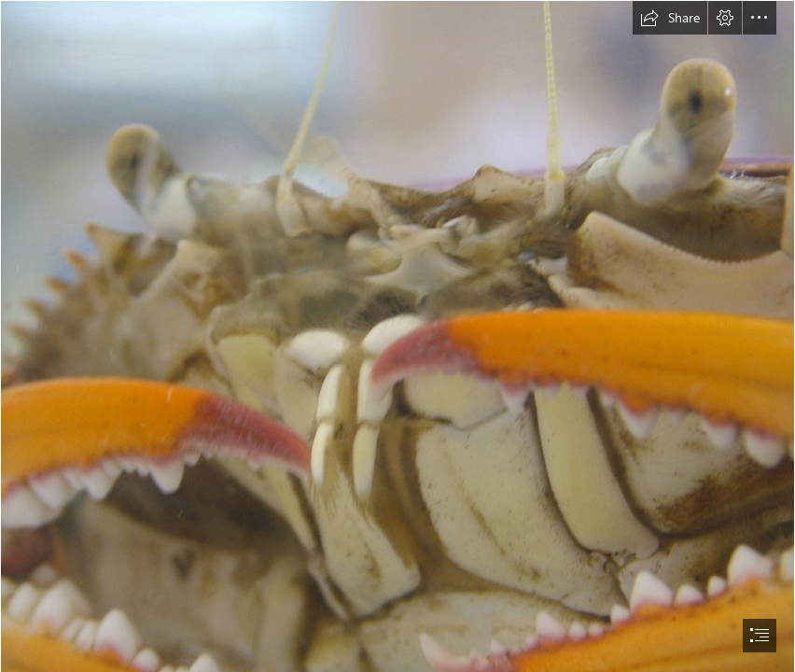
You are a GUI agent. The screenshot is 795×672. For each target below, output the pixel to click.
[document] (397, 336)
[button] (670, 18)
